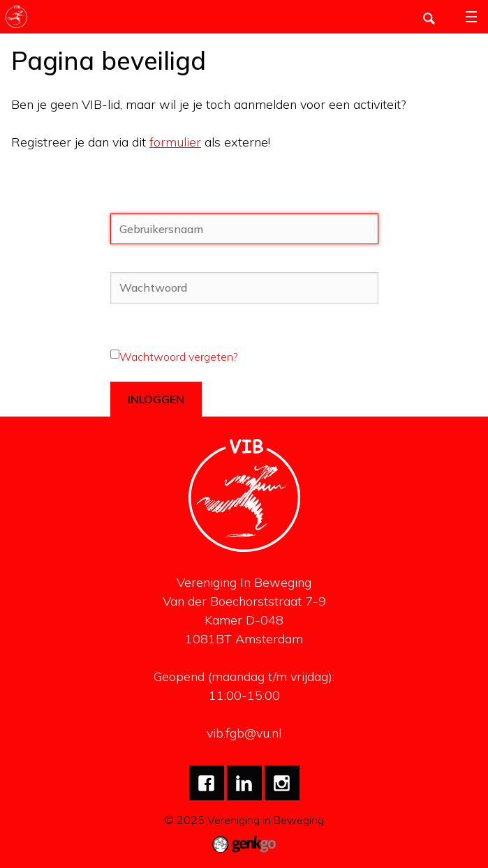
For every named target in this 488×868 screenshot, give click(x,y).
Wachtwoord (144, 264)
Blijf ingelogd (144, 373)
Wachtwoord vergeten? (179, 357)
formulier (175, 142)
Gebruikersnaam (152, 205)
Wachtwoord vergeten (167, 323)
